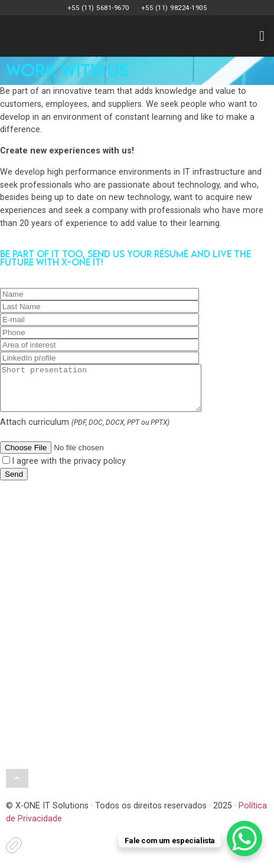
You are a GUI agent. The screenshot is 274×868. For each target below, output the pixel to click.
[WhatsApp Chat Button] (244, 838)
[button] (262, 36)
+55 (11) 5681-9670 (98, 8)
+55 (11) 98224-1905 (174, 8)
